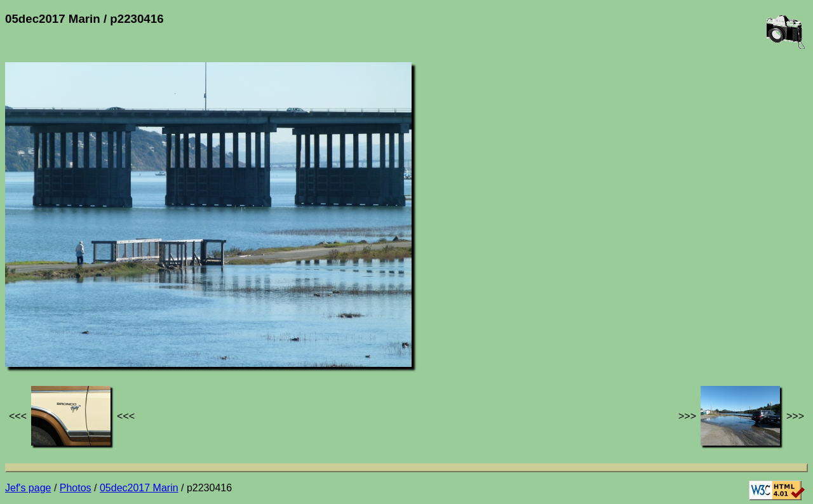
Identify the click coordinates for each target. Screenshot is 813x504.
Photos (76, 488)
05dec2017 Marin (139, 488)
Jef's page (28, 488)
